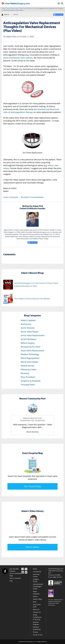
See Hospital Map (33, 486)
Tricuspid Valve (28, 385)
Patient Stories (27, 366)
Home (3, 8)
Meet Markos (33, 432)
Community (37, 572)
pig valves (49, 165)
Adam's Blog (37, 599)
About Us (36, 609)
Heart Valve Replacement (27, 8)
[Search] (62, 3)
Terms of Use (38, 635)
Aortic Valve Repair (30, 332)
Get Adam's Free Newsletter (32, 197)
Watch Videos (32, 547)
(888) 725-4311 (58, 577)
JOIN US (5, 15)
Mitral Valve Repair (30, 362)
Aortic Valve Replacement (33, 335)
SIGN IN (16, 15)
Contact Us (37, 612)
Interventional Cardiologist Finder (38, 586)
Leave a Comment (11, 197)
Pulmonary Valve (29, 369)
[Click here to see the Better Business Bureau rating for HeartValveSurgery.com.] (56, 583)
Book (35, 602)
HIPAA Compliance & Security (37, 617)
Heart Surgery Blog (12, 8)
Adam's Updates (28, 320)
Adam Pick (11, 37)
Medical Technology (30, 354)
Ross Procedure (28, 377)
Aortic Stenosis (28, 328)
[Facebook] (5, 571)
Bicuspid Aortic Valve (30, 347)
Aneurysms (26, 324)
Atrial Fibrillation (29, 339)
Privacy (35, 632)
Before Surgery (28, 343)
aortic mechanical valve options (18, 58)
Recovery (25, 373)
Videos (35, 596)
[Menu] (59, 3)
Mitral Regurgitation (30, 358)
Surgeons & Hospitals (31, 381)
